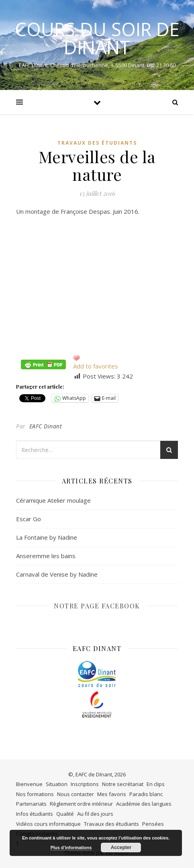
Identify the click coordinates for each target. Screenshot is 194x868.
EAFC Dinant (46, 426)
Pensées (153, 824)
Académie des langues (144, 804)
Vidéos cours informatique (48, 824)
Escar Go (29, 519)
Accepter (121, 848)
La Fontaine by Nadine (47, 537)
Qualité (65, 814)
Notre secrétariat (123, 784)
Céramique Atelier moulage (53, 500)
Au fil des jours (95, 814)
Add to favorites (96, 366)
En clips (156, 784)
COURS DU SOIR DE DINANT (97, 38)
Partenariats (31, 804)
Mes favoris (112, 794)
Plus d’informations (71, 848)
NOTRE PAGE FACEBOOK (97, 606)
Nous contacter (76, 794)
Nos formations (35, 794)
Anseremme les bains (46, 556)
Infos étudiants (35, 814)
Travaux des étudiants (97, 143)
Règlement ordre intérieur (81, 804)
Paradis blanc (146, 794)
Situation (57, 784)
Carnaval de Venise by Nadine (57, 574)
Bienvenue (29, 784)
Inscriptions (85, 784)
